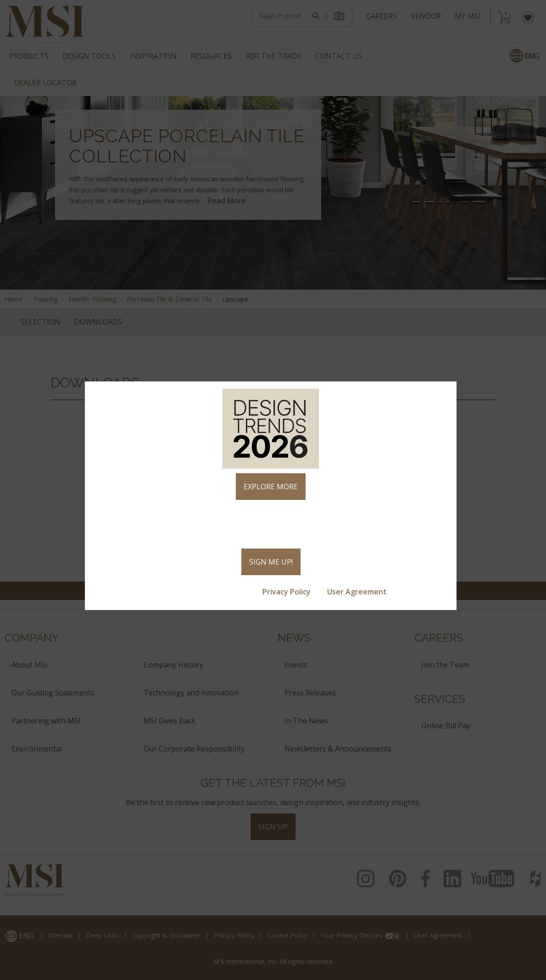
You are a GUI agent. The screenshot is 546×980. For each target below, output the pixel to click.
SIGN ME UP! (271, 562)
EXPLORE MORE (271, 487)
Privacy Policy (287, 592)
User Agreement (358, 592)
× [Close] (446, 392)
